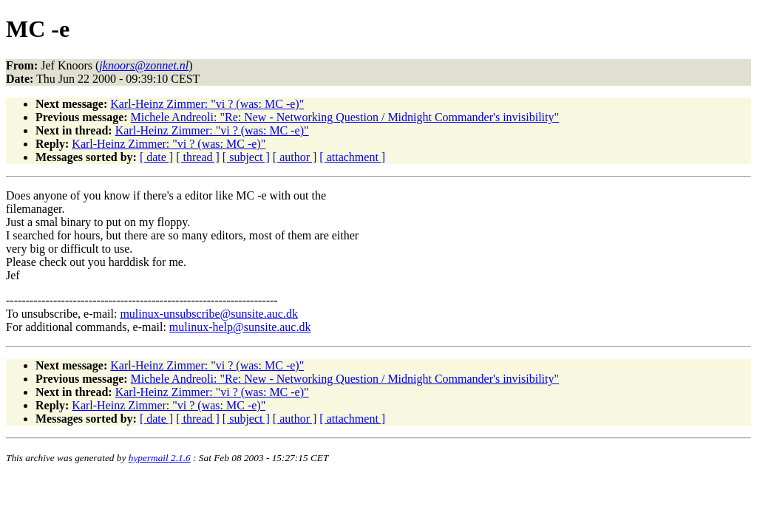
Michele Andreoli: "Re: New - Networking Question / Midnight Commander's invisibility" (345, 117)
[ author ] (295, 157)
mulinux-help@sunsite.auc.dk (240, 327)
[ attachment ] (352, 157)
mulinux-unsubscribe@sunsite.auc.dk (208, 314)
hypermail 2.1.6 (160, 458)
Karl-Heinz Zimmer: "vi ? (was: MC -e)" (207, 104)
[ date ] (156, 157)
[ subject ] (246, 157)
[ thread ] (198, 157)
